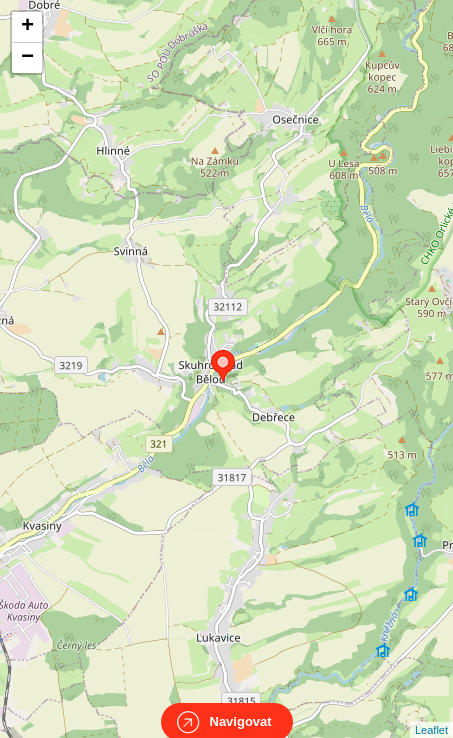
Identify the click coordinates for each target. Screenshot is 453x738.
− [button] (27, 58)
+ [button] (27, 27)
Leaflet (431, 712)
